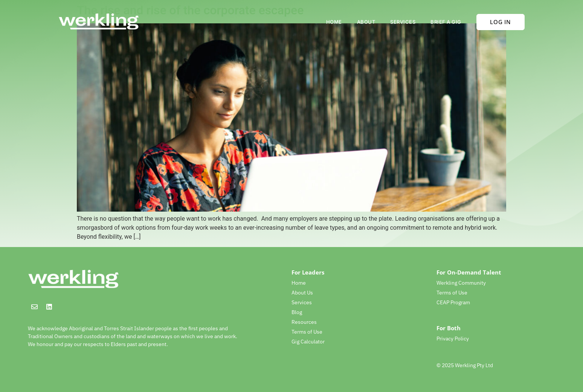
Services (403, 22)
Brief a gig (446, 22)
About (366, 22)
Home (334, 22)
